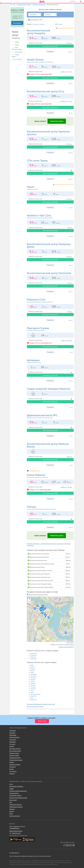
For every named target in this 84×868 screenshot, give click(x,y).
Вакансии (12, 809)
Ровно (32, 692)
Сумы (32, 691)
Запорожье (34, 674)
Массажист (12, 733)
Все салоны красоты (15, 749)
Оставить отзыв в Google (66, 647)
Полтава (33, 685)
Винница (33, 680)
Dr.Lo (46, 91)
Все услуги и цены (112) (50, 107)
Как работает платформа (16, 786)
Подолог (12, 746)
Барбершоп (13, 742)
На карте (59, 24)
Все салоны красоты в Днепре (35, 707)
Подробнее (50, 52)
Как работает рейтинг (15, 795)
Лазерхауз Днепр (49, 245)
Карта (11, 814)
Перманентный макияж (16, 760)
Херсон (32, 681)
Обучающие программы (16, 807)
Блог (11, 802)
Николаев (33, 678)
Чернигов (33, 683)
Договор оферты (14, 793)
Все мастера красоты (15, 751)
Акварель (38, 32)
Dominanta (49, 273)
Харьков (33, 669)
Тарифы (12, 789)
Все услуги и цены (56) (50, 460)
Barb (42, 2)
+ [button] (29, 599)
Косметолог (13, 730)
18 (42, 222)
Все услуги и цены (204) (50, 202)
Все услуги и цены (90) (50, 493)
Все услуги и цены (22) (50, 347)
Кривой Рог (34, 653)
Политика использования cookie (18, 798)
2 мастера (42, 24)
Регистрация (17, 23)
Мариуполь (34, 700)
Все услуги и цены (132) (50, 78)
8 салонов (35, 24)
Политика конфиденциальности (18, 791)
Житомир (33, 689)
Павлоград (33, 659)
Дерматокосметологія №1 (50, 416)
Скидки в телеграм (15, 816)
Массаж (12, 769)
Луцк (32, 698)
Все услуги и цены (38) (50, 147)
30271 (20, 18)
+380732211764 (16, 833)
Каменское (34, 655)
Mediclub (48, 389)
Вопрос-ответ (13, 800)
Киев (32, 665)
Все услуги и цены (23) (50, 430)
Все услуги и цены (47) (50, 173)
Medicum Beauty (48, 445)
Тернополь (33, 696)
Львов (32, 672)
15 (42, 482)
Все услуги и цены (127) (50, 315)
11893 (20, 16)
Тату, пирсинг (13, 771)
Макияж (12, 762)
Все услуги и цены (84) (50, 522)
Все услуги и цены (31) (50, 286)
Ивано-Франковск (35, 694)
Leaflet (60, 641)
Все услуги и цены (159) (50, 260)
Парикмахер (13, 735)
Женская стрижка (14, 755)
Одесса (32, 667)
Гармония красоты (48, 133)
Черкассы (33, 687)
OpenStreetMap (67, 641)
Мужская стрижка (14, 753)
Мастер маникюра (14, 737)
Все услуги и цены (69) (50, 230)
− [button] (29, 602)
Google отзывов (69, 645)
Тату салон (12, 744)
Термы (37, 160)
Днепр (32, 671)
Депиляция (13, 767)
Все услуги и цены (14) (50, 402)
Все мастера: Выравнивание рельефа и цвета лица (41, 704)
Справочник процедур (16, 805)
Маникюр (12, 774)
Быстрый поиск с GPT (35, 20)
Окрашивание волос (15, 758)
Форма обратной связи (16, 831)
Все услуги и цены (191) (50, 46)
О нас (11, 784)
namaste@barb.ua (14, 828)
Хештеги (12, 811)
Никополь (33, 657)
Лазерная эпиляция (15, 765)
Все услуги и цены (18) (50, 375)
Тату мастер (13, 740)
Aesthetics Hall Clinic (50, 216)
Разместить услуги (57, 121)
